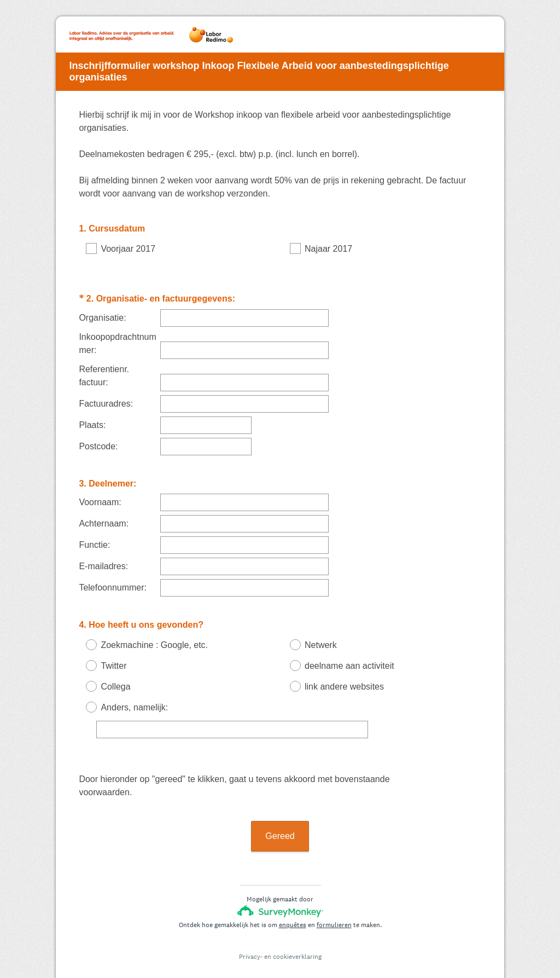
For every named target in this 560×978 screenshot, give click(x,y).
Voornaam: (100, 492)
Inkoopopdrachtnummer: (117, 334)
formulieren (334, 905)
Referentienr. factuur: (104, 366)
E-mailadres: (103, 556)
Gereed (280, 816)
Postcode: (98, 436)
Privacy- (251, 937)
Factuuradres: (106, 394)
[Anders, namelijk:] (232, 720)
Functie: (94, 535)
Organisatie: (102, 308)
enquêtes (293, 905)
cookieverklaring (297, 937)
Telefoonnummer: (113, 578)
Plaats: (92, 415)
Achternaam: (104, 514)
